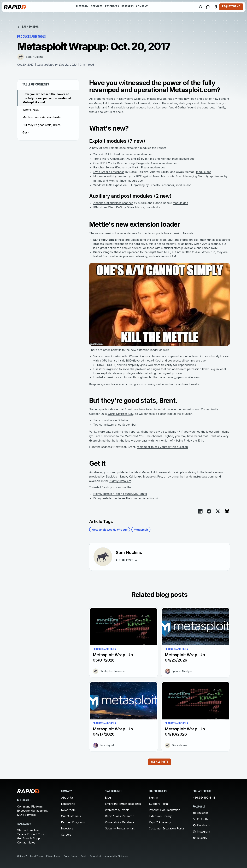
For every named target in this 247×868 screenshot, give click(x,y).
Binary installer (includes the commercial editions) (126, 498)
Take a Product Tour (31, 834)
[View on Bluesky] (227, 511)
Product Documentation (164, 810)
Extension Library (160, 816)
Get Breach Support (30, 838)
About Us (67, 798)
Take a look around (137, 103)
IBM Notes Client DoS (108, 207)
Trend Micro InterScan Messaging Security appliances (188, 176)
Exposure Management (32, 811)
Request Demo (231, 7)
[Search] (201, 7)
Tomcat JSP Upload (107, 154)
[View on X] (218, 511)
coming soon (135, 384)
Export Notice (71, 856)
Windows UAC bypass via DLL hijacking (119, 185)
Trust (84, 856)
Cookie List (95, 856)
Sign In (153, 798)
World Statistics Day (120, 414)
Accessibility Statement (116, 856)
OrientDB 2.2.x (103, 163)
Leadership (68, 804)
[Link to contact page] (208, 7)
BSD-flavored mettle (139, 360)
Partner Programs (73, 822)
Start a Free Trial (28, 830)
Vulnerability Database (120, 822)
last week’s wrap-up (132, 99)
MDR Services (26, 815)
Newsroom (68, 810)
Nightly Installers (120, 481)
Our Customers (71, 816)
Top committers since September (115, 425)
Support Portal (159, 804)
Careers (66, 835)
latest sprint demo (218, 432)
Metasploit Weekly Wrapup (110, 530)
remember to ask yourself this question (162, 447)
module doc (145, 154)
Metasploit (141, 530)
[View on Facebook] (209, 511)
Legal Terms (37, 856)
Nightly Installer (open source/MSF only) (120, 494)
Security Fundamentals (120, 828)
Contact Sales (26, 842)
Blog (108, 798)
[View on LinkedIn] (200, 511)
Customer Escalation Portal (167, 828)
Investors (67, 828)
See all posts (160, 762)
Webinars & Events (117, 810)
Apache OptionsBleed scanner (113, 203)
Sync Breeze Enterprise (109, 172)
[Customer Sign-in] (215, 7)
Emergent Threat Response (123, 804)
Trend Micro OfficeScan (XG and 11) (117, 159)
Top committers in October (111, 420)
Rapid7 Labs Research (120, 816)
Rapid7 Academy (160, 822)
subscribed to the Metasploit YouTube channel (132, 436)
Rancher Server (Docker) (110, 167)
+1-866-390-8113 (204, 798)
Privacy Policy (53, 856)
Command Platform (30, 806)
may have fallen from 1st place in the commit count (166, 409)
